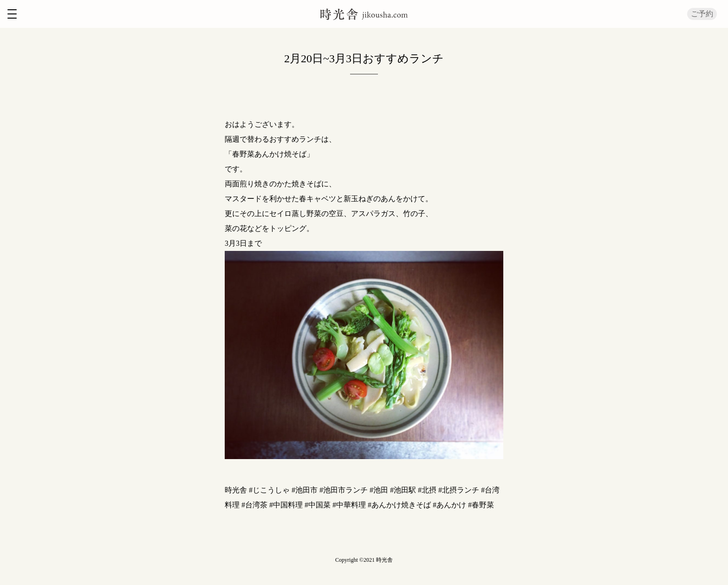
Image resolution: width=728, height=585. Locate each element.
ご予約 (702, 14)
